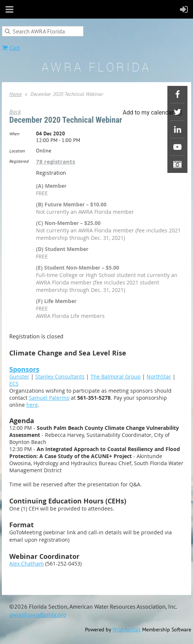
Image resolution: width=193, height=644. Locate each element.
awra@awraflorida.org (38, 615)
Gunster (19, 376)
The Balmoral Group (116, 376)
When (14, 134)
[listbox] (153, 112)
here (32, 405)
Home (15, 94)
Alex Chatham (27, 563)
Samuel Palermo (49, 398)
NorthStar (159, 376)
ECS (14, 384)
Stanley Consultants (60, 376)
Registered (19, 161)
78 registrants (55, 162)
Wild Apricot (127, 629)
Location (17, 151)
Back (15, 112)
